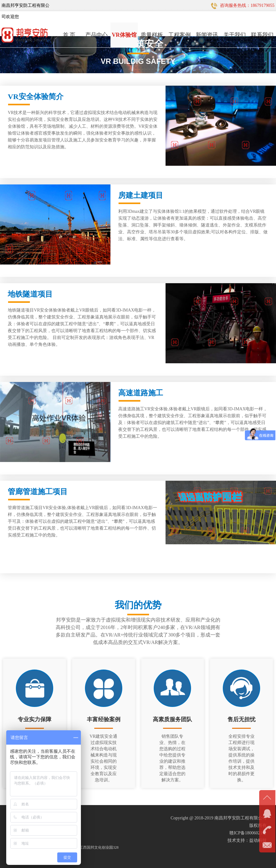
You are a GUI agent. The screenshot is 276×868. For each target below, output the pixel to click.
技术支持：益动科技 (247, 840)
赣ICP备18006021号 (248, 833)
